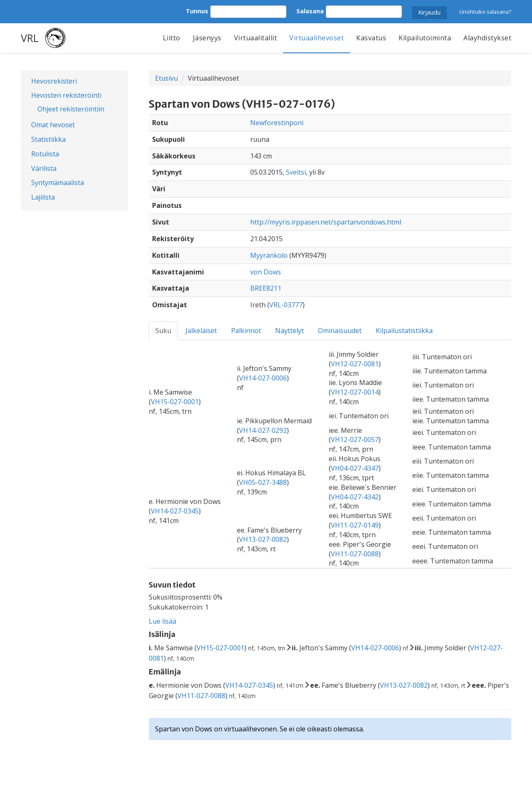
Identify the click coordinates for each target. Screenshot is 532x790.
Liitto (172, 38)
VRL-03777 (286, 305)
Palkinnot (246, 331)
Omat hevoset (53, 125)
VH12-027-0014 (355, 392)
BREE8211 (266, 288)
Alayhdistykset (487, 38)
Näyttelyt (289, 331)
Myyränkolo (269, 255)
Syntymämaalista (58, 183)
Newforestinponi (277, 123)
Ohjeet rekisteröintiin (71, 109)
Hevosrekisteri (54, 81)
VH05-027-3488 (263, 482)
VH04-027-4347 (355, 468)
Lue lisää (163, 621)
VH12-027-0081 (355, 364)
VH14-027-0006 (263, 378)
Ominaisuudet (340, 331)
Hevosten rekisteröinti (66, 95)
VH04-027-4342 (355, 497)
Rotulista (45, 154)
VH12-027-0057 (355, 439)
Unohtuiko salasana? (485, 12)
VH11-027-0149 (355, 525)
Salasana (310, 11)
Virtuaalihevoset (316, 38)
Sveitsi (296, 172)
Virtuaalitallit (256, 38)
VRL (30, 38)
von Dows (266, 272)
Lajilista (43, 197)
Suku (163, 331)
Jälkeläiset (201, 331)
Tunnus (197, 11)
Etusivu (166, 78)
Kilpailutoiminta (425, 38)
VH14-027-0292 (263, 430)
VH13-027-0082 (263, 539)
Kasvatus (371, 38)
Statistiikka (48, 139)
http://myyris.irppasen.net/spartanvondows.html (326, 222)
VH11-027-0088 (355, 554)
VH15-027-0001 (175, 402)
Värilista (44, 168)
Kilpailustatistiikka (404, 331)
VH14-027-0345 (175, 511)
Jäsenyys (207, 38)
